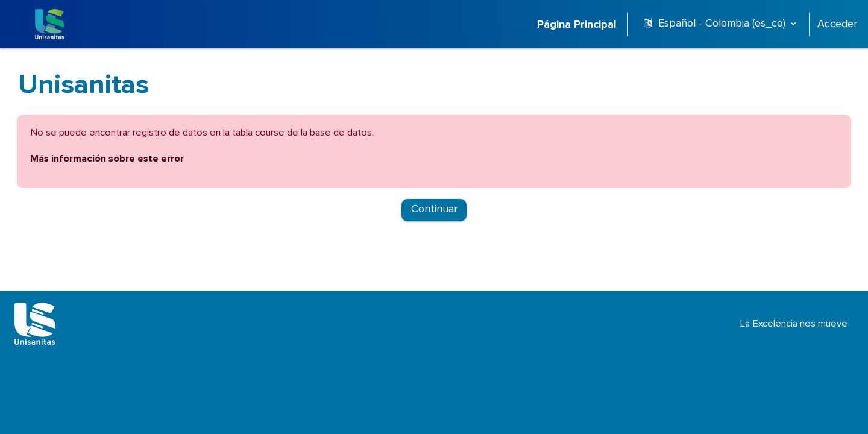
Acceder (837, 24)
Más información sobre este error (146, 160)
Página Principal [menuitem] (577, 25)
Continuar (434, 212)
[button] (720, 24)
